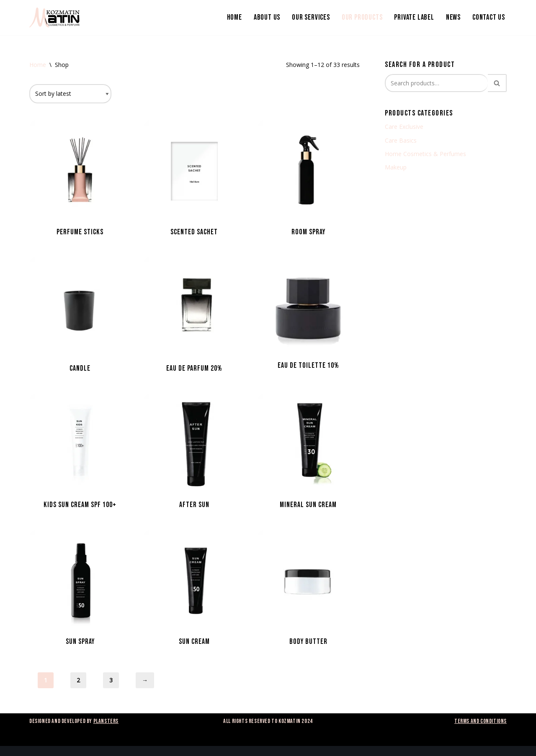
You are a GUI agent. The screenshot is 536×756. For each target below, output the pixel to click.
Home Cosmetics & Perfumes (425, 154)
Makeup (396, 167)
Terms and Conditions (481, 721)
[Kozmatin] (54, 18)
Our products (362, 17)
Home (234, 17)
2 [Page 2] (78, 680)
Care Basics (401, 140)
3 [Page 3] (111, 680)
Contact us (489, 17)
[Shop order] (70, 94)
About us (267, 17)
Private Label (414, 17)
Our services (311, 17)
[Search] (436, 83)
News (453, 17)
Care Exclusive (404, 127)
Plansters (106, 721)
